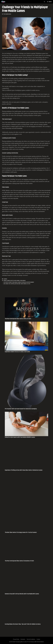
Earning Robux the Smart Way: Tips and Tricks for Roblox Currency (23, 624)
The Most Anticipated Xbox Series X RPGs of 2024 (18, 319)
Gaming (5, 279)
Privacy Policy (16, 639)
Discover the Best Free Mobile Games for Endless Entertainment (19, 282)
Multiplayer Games (15, 281)
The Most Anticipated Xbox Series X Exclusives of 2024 (19, 561)
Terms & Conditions (31, 639)
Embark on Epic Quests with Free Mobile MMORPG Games (20, 437)
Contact (38, 639)
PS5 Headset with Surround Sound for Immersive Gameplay (21, 409)
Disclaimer (23, 639)
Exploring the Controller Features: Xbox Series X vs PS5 (17, 284)
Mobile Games (7, 281)
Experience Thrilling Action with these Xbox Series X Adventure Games (24, 470)
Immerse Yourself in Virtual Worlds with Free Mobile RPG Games (22, 594)
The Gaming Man (19, 642)
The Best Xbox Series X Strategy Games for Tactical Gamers (21, 532)
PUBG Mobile (23, 281)
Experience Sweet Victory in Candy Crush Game (17, 352)
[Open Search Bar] (44, 2)
